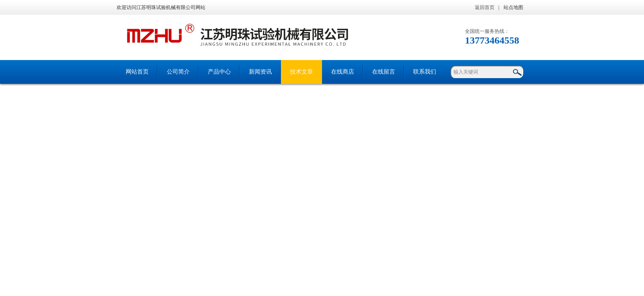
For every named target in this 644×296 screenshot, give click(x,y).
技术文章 (301, 72)
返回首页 (485, 7)
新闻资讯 (260, 72)
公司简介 (178, 72)
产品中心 (219, 72)
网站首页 (137, 72)
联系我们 (425, 72)
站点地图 (513, 7)
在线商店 (343, 72)
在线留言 (384, 72)
